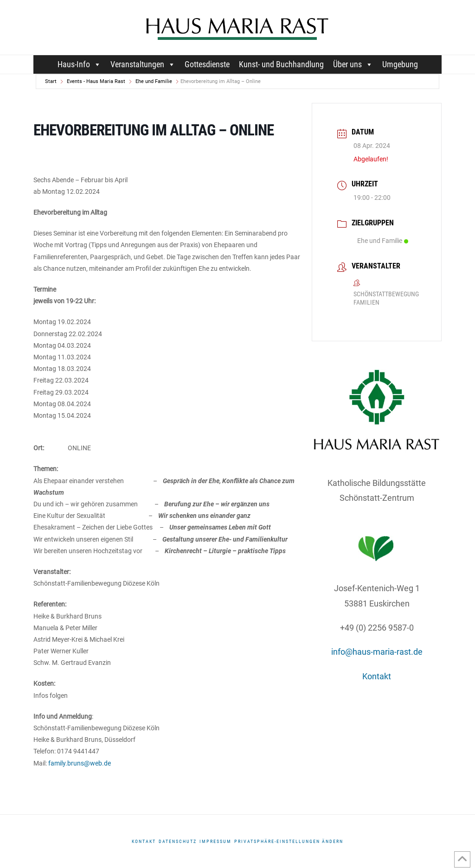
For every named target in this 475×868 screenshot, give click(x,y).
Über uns (353, 64)
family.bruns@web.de (80, 763)
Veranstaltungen (143, 64)
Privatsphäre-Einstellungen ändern (289, 841)
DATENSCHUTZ (178, 841)
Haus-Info (79, 64)
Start (51, 81)
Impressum (215, 841)
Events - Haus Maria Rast (96, 81)
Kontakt (377, 676)
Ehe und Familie (154, 81)
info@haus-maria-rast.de (377, 652)
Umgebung (400, 64)
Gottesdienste (207, 64)
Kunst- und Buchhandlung (281, 64)
